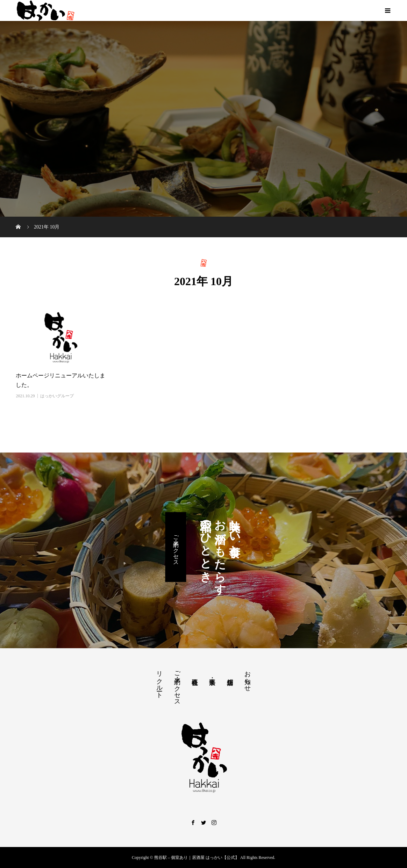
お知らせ (248, 678)
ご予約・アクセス (176, 547)
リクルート (159, 681)
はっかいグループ (57, 396)
